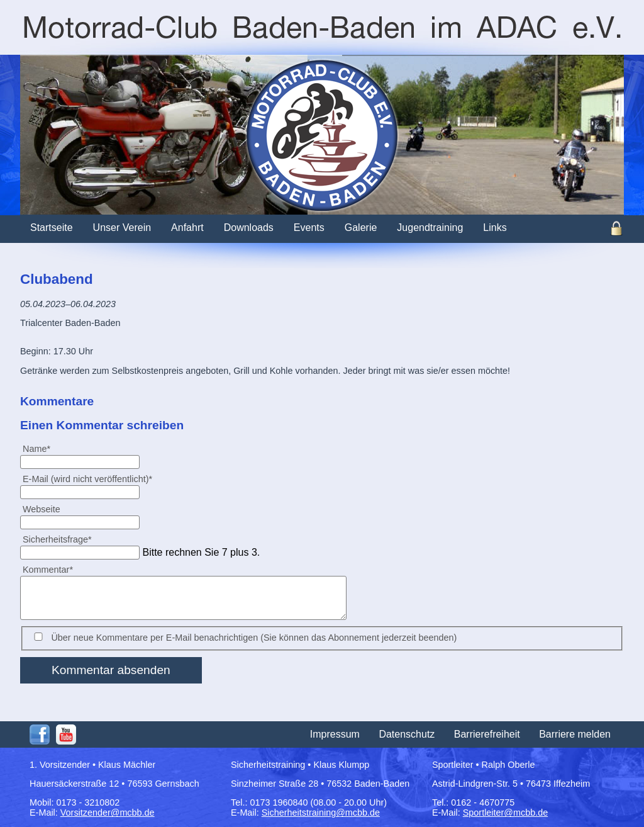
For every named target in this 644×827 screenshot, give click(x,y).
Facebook (40, 734)
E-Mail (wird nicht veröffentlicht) (87, 479)
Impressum (335, 734)
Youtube (66, 734)
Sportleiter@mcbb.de (505, 813)
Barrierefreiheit (487, 734)
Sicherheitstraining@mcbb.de (321, 813)
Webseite (42, 509)
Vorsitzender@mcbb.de (108, 813)
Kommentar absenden (111, 670)
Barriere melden (575, 734)
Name (42, 448)
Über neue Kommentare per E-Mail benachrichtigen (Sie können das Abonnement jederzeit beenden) (254, 638)
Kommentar (47, 569)
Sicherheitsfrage (57, 539)
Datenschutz (407, 734)
